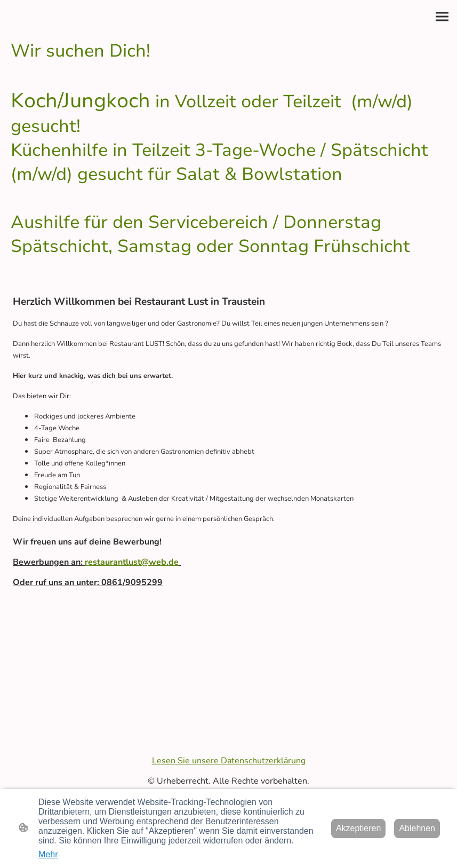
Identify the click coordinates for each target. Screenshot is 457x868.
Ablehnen (417, 828)
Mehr (48, 854)
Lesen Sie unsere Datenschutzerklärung (229, 761)
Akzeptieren (359, 828)
